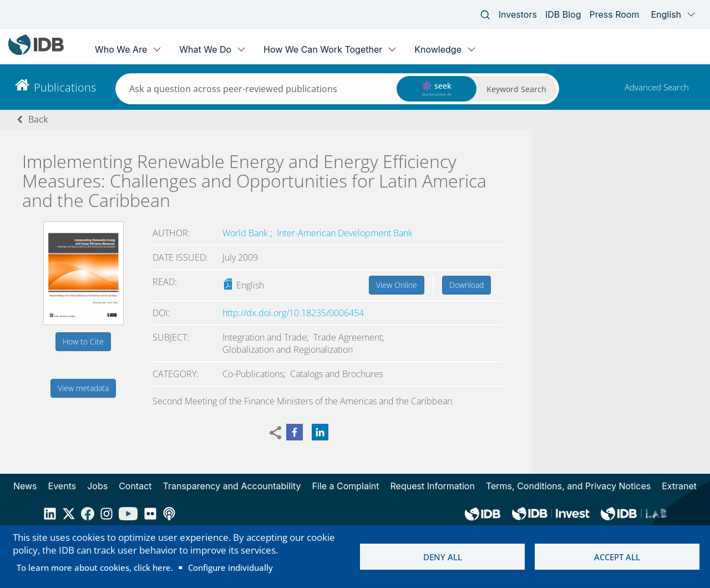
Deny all (443, 557)
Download (466, 285)
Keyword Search (516, 89)
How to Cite (83, 341)
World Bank (246, 233)
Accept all (617, 557)
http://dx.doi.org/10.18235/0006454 (293, 313)
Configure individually (230, 567)
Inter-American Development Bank (345, 233)
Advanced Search (657, 87)
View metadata (83, 388)
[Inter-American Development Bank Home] (36, 52)
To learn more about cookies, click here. (95, 567)
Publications (65, 87)
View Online (397, 285)
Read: (165, 282)
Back (38, 119)
